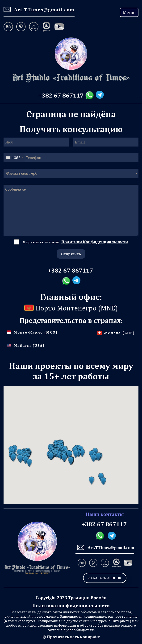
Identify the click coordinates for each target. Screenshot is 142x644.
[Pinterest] (21, 27)
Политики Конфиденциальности (95, 242)
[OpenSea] (46, 27)
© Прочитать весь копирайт (71, 637)
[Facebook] (59, 27)
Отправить (71, 254)
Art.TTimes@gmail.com (39, 9)
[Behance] (9, 27)
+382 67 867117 (61, 95)
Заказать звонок (105, 578)
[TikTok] (34, 27)
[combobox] (14, 158)
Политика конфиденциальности (71, 605)
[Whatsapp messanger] (90, 95)
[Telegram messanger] (100, 95)
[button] (13, 458)
